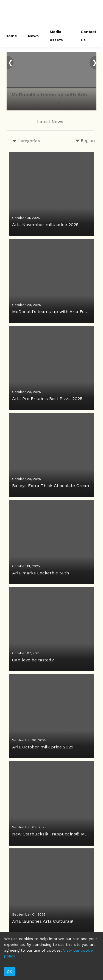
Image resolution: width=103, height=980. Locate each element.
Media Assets (56, 36)
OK (9, 972)
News (33, 36)
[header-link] (52, 14)
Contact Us (88, 36)
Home (11, 36)
